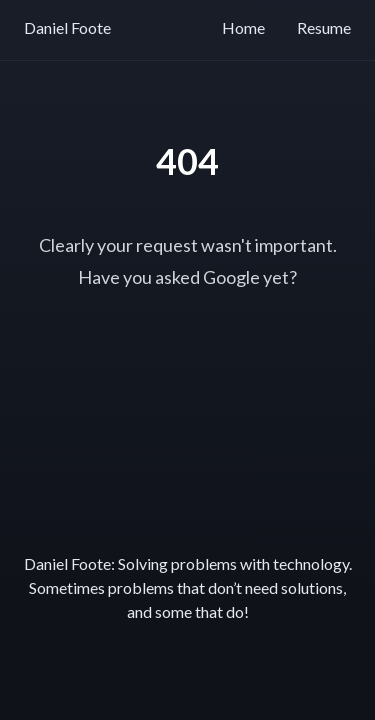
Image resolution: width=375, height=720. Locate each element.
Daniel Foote (67, 27)
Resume (324, 27)
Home (243, 27)
